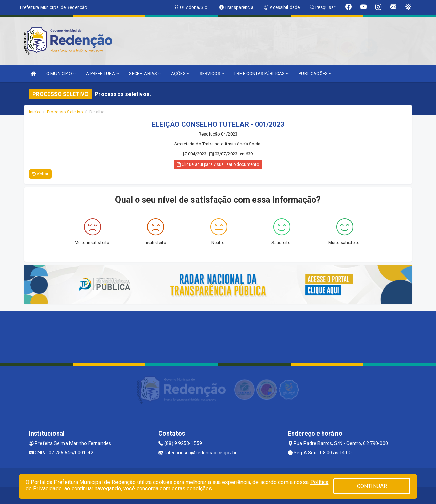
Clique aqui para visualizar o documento (218, 164)
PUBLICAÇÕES (315, 73)
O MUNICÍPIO (61, 73)
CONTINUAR (372, 486)
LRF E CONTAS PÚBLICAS (261, 73)
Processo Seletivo (65, 112)
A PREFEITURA (102, 73)
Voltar (40, 174)
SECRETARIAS (145, 73)
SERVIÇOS (212, 73)
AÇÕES (180, 73)
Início (34, 112)
